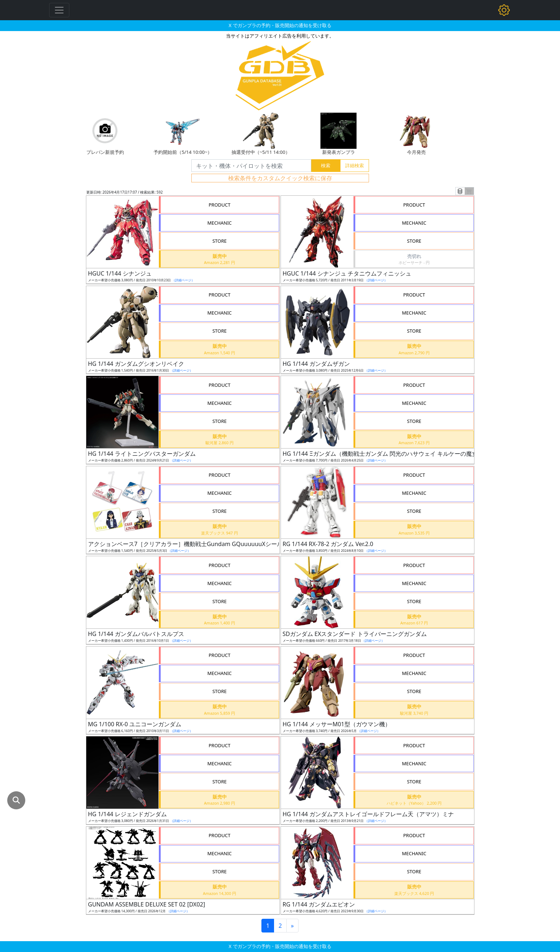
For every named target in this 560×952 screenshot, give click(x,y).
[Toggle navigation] (59, 10)
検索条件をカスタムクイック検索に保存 (280, 178)
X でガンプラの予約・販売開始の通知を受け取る (280, 25)
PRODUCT (220, 205)
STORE (220, 241)
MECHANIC (220, 223)
